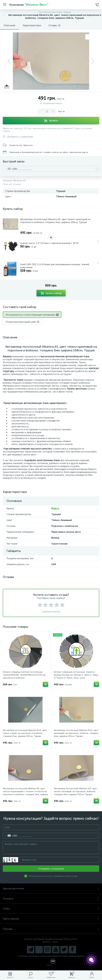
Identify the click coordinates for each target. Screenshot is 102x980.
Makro (55, 508)
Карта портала (51, 919)
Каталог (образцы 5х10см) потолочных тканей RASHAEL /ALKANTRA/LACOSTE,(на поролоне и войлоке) (24, 675)
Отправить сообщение (51, 869)
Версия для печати (51, 888)
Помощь (51, 929)
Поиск (51, 909)
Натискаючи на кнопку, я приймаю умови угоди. (53, 876)
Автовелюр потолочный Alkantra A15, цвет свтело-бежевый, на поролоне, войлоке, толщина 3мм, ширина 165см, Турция (75, 791)
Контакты (51, 899)
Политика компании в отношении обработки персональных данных (51, 956)
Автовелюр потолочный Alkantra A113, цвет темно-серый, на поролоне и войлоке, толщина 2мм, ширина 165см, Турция (25, 733)
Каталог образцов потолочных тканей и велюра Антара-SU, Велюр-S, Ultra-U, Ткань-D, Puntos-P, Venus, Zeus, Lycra (76, 675)
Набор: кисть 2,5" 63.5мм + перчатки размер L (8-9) (49, 243)
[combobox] (10, 169)
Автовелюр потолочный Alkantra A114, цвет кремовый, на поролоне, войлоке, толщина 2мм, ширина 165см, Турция (76, 733)
